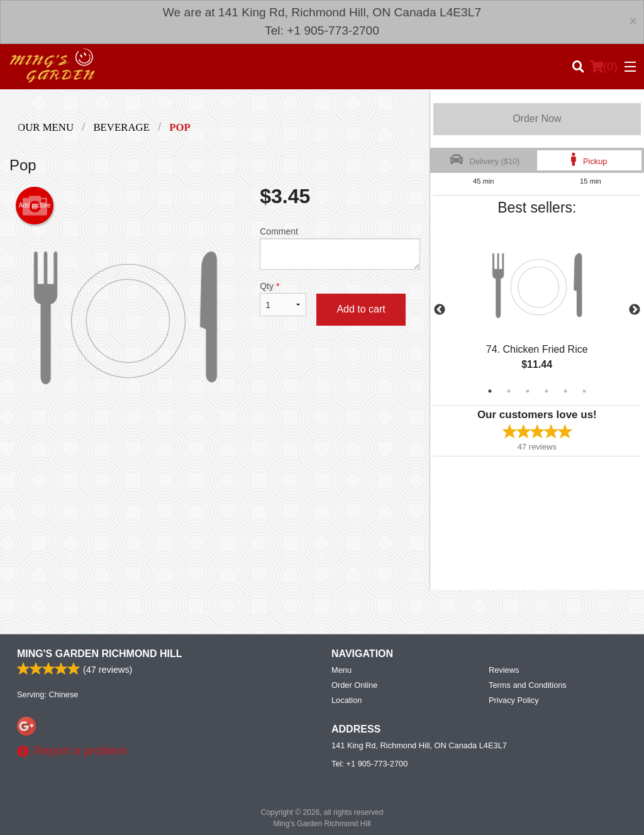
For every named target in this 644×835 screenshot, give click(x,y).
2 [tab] (509, 391)
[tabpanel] (537, 310)
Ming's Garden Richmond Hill (99, 654)
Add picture (35, 206)
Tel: (369, 764)
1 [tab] (490, 391)
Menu (341, 670)
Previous (440, 310)
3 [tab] (528, 391)
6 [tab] (584, 391)
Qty (283, 299)
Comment (340, 248)
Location (347, 700)
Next (635, 310)
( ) (604, 67)
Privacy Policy (514, 700)
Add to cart (361, 309)
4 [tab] (547, 391)
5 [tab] (565, 391)
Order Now (537, 119)
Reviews (504, 670)
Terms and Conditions (528, 685)
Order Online (354, 685)
